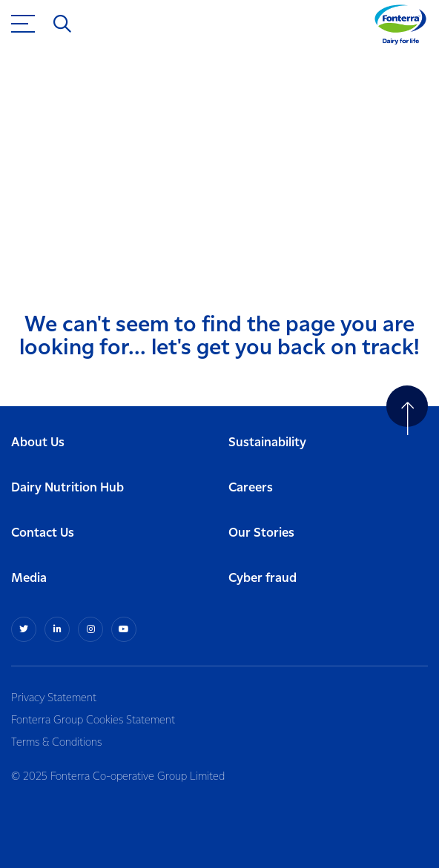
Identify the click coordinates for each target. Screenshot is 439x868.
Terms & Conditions (56, 743)
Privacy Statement (54, 698)
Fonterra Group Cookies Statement (93, 720)
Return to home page (91, 219)
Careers (251, 488)
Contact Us (43, 533)
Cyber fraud (263, 579)
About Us (38, 443)
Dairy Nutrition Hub (67, 488)
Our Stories (261, 533)
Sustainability (267, 443)
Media (29, 579)
